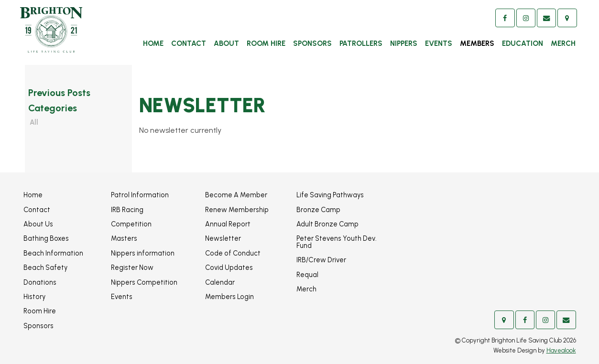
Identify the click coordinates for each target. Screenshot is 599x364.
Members (477, 43)
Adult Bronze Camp (327, 224)
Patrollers (361, 43)
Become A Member (236, 195)
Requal (307, 275)
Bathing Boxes (46, 238)
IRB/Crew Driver (321, 260)
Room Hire (266, 43)
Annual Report (228, 224)
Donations (40, 282)
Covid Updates (229, 268)
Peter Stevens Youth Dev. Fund (337, 242)
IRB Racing (127, 210)
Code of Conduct (233, 253)
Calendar (220, 282)
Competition (131, 224)
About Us (38, 224)
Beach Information (53, 253)
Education (523, 43)
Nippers (404, 43)
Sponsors (312, 43)
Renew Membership (237, 210)
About (226, 43)
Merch (563, 43)
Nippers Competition (144, 282)
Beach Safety (45, 268)
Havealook (561, 350)
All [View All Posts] (34, 122)
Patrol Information (140, 195)
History (34, 297)
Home (153, 43)
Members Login (229, 297)
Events (439, 43)
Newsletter (223, 238)
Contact (189, 43)
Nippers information (143, 253)
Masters (124, 238)
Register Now (132, 268)
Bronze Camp (318, 210)
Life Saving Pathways (330, 195)
